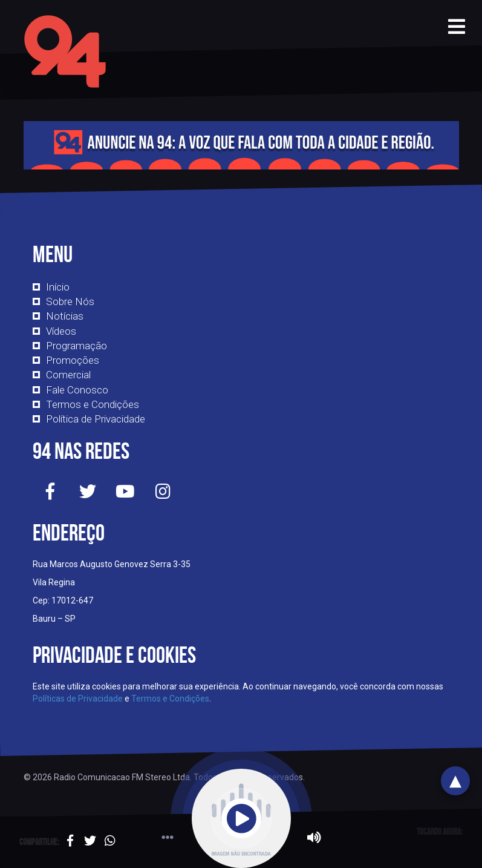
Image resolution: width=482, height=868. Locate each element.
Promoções (73, 360)
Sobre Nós (70, 301)
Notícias (65, 316)
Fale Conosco (77, 390)
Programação (77, 346)
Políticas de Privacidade (78, 699)
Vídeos (61, 331)
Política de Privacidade (96, 419)
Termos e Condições (93, 404)
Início (58, 287)
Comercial (68, 375)
